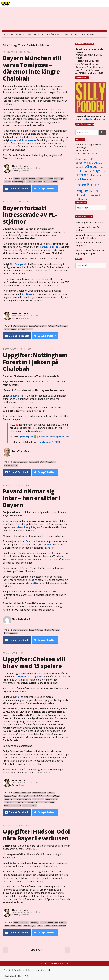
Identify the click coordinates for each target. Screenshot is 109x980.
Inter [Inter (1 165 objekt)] (77, 171)
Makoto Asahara (20, 166)
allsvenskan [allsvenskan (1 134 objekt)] (81, 159)
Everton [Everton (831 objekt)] (101, 167)
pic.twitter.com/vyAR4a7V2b (53, 436)
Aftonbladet (87, 119)
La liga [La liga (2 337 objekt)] (96, 171)
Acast (102, 119)
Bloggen (8, 35)
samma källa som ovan (23, 140)
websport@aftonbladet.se (88, 153)
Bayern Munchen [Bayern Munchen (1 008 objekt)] (96, 163)
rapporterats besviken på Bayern (22, 527)
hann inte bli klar (50, 247)
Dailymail (15, 697)
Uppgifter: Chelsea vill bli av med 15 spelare (34, 662)
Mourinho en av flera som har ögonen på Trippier (91, 252)
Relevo (48, 545)
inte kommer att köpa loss (28, 677)
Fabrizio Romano (35, 541)
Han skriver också (21, 559)
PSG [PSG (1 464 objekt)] (91, 191)
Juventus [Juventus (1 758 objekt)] (85, 171)
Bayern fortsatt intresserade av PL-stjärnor (30, 215)
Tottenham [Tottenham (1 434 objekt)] (81, 199)
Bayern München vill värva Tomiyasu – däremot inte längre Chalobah (32, 68)
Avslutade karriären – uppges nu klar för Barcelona (91, 236)
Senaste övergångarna (47, 35)
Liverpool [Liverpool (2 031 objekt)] (83, 175)
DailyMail (15, 396)
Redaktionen (87, 35)
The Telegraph (18, 264)
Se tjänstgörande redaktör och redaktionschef (27, 970)
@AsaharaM (24, 171)
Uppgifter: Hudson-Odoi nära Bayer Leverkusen (36, 835)
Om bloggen (70, 35)
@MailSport (26, 436)
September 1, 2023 (49, 442)
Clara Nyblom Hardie (22, 619)
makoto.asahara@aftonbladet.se (27, 168)
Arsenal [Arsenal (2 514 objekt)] (92, 159)
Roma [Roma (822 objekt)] (88, 196)
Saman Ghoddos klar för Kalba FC (88, 229)
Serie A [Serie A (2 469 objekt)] (95, 195)
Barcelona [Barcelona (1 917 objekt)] (82, 163)
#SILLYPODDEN (24, 35)
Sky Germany (17, 109)
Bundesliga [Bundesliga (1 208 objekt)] (81, 167)
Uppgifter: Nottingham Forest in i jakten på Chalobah (35, 362)
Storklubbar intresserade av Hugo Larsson (90, 244)
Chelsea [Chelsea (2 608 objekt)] (92, 167)
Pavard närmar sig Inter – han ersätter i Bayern (32, 498)
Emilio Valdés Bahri (21, 451)
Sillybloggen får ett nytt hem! (90, 222)
